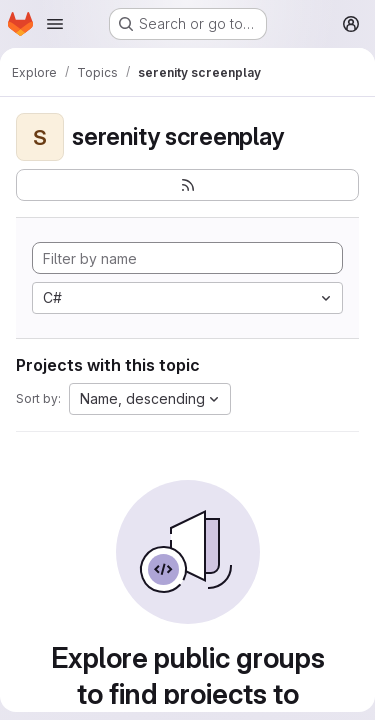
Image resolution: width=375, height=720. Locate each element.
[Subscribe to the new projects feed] (187, 185)
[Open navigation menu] (55, 24)
